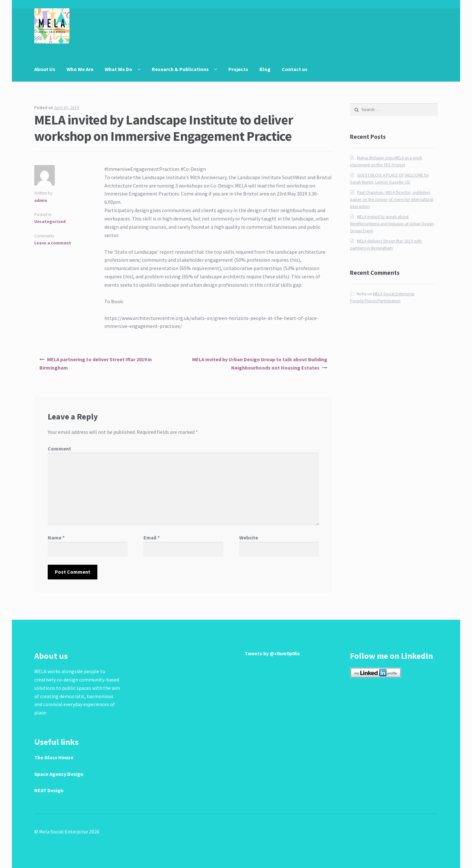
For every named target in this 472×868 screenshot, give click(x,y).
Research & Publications (180, 69)
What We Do (118, 69)
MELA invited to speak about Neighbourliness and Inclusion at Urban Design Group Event (392, 224)
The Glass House (54, 757)
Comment (59, 449)
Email (152, 538)
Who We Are (80, 69)
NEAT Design (49, 790)
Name (56, 538)
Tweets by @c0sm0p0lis (272, 653)
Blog (265, 69)
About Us (45, 69)
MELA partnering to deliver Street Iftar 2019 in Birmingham (96, 363)
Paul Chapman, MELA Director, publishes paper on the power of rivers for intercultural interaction (392, 199)
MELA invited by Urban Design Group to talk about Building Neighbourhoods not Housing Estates (260, 363)
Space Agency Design (59, 774)
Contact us (295, 69)
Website (249, 538)
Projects (238, 69)
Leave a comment (53, 243)
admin (41, 200)
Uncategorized (50, 222)
